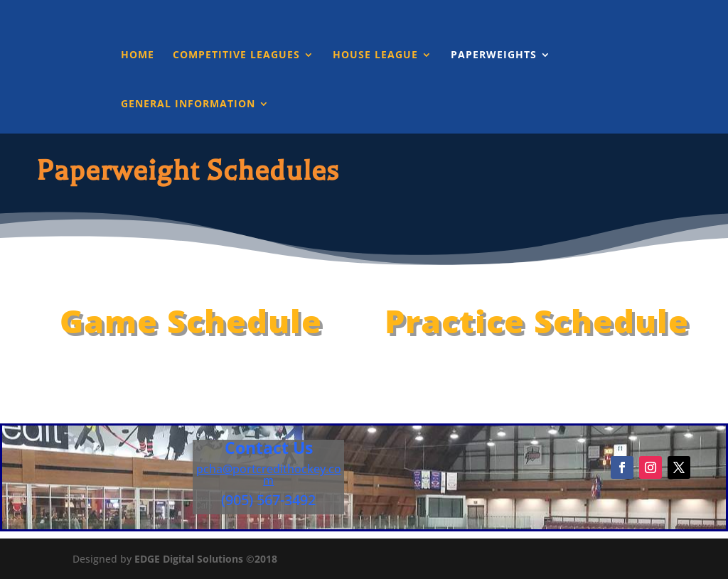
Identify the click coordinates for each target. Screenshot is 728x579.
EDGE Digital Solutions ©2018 (206, 559)
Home (138, 55)
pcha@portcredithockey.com (269, 475)
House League (375, 55)
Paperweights (494, 55)
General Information (188, 104)
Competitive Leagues (236, 55)
